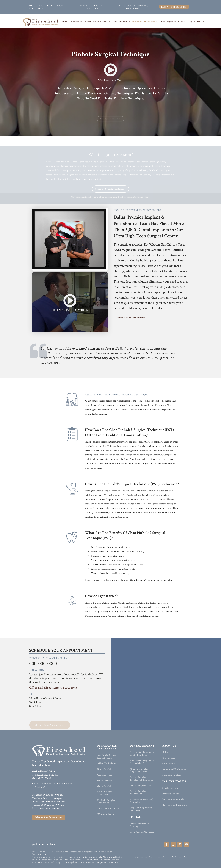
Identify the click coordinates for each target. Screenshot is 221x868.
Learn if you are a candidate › (110, 123)
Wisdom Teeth (106, 814)
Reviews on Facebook (175, 805)
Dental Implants (121, 22)
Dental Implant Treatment (139, 793)
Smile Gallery (170, 788)
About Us (76, 22)
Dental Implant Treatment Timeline (142, 779)
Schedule (201, 22)
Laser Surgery (168, 22)
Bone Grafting (106, 769)
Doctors (87, 22)
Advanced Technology (175, 769)
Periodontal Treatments (145, 22)
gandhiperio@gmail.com (44, 844)
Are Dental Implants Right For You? (142, 754)
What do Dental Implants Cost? (139, 770)
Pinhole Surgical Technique (107, 802)
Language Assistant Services (142, 857)
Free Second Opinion (142, 832)
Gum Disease (105, 781)
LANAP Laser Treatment (105, 793)
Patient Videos (171, 794)
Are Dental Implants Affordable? (142, 762)
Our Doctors (169, 758)
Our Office (169, 764)
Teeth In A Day (187, 22)
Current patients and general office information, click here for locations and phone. (111, 201)
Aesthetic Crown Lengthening (107, 757)
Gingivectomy (106, 775)
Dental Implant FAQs (142, 786)
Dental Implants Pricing (139, 825)
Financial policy (172, 775)
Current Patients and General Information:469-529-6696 (53, 785)
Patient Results (101, 22)
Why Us (167, 752)
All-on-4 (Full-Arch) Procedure (142, 801)
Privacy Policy (160, 857)
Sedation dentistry (108, 809)
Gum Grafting (106, 786)
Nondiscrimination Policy (178, 857)
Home (65, 22)
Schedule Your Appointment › (110, 193)
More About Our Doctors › (132, 317)
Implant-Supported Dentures (141, 809)
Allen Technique (107, 764)
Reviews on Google (173, 799)
